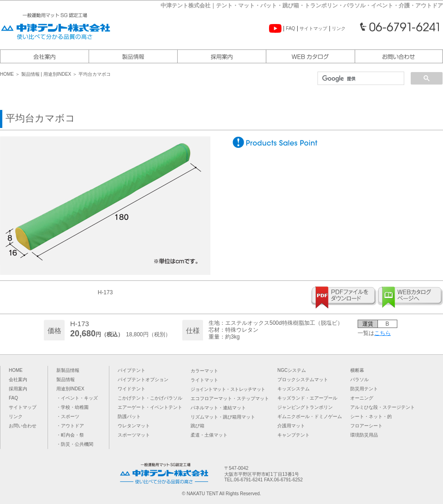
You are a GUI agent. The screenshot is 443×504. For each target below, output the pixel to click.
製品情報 (30, 74)
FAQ (291, 28)
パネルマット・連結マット (218, 408)
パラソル (359, 380)
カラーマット (204, 371)
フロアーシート (366, 426)
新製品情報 (68, 370)
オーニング (362, 398)
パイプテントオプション (143, 380)
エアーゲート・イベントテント (150, 407)
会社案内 (18, 380)
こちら (383, 333)
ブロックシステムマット (303, 380)
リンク (339, 28)
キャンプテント (293, 435)
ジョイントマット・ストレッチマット (228, 389)
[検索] (360, 79)
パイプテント (132, 370)
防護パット (129, 416)
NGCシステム (292, 370)
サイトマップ (313, 28)
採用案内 (18, 389)
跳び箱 (198, 426)
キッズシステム (293, 389)
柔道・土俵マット (209, 435)
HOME (8, 74)
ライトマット (204, 380)
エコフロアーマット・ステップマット (230, 398)
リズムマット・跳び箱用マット (223, 417)
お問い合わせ (23, 426)
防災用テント (364, 389)
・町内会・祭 (70, 435)
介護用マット (291, 426)
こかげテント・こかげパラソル (150, 398)
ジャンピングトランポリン (305, 407)
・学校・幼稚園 (72, 407)
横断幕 (357, 370)
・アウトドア (70, 426)
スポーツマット (134, 435)
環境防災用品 (364, 435)
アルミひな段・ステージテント (383, 407)
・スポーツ (68, 416)
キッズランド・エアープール (307, 398)
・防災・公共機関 (75, 444)
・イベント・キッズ (77, 398)
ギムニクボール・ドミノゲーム (310, 416)
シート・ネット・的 (371, 416)
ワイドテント (132, 389)
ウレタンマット (134, 426)
